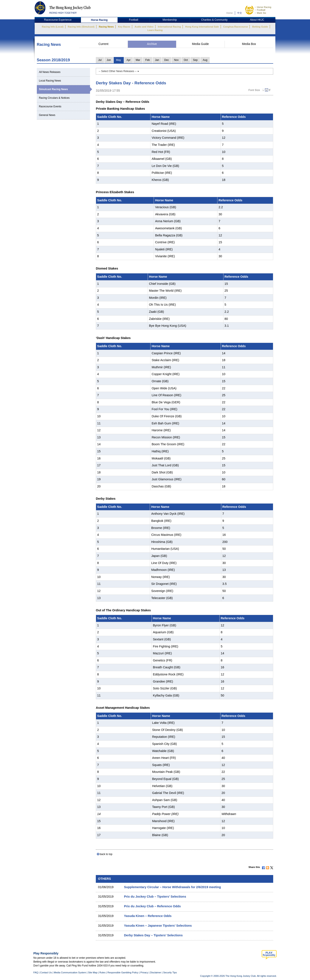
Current (103, 44)
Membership (170, 20)
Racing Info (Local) (53, 27)
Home (229, 13)
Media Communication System (70, 972)
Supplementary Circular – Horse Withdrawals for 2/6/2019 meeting (172, 887)
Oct (186, 60)
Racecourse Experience (58, 20)
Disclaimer (156, 972)
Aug (205, 60)
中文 (240, 13)
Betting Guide (260, 27)
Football (261, 10)
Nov (176, 60)
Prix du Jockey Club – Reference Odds (152, 906)
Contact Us (46, 972)
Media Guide (200, 44)
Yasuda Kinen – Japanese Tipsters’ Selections (158, 926)
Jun (109, 60)
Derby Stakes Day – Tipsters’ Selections (153, 935)
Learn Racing (155, 30)
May (119, 60)
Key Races (124, 27)
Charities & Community (214, 20)
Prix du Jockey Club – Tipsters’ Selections (155, 897)
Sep (195, 60)
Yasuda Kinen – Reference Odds (148, 916)
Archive (152, 44)
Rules (103, 972)
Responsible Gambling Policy (123, 972)
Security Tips (170, 972)
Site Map (93, 972)
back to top (106, 854)
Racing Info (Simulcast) (81, 27)
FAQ (36, 972)
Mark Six (261, 13)
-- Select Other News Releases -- (119, 71)
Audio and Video (144, 27)
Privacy (144, 972)
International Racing (169, 27)
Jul (100, 60)
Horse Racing (264, 7)
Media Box (249, 44)
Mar (138, 60)
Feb (148, 60)
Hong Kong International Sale (202, 27)
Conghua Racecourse (236, 27)
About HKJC (257, 20)
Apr (129, 60)
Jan (157, 60)
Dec (167, 60)
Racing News (106, 27)
